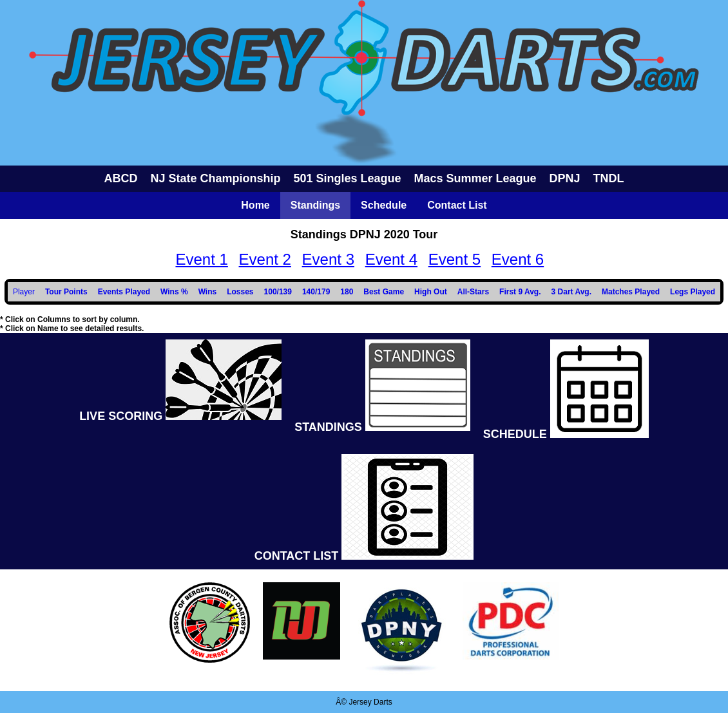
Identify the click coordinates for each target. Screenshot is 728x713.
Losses (240, 292)
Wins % (174, 292)
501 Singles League (347, 178)
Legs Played (693, 292)
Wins (208, 292)
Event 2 (265, 259)
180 (347, 292)
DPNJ (565, 178)
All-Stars (473, 292)
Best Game (384, 292)
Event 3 (328, 259)
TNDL (609, 178)
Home (255, 205)
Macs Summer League (475, 178)
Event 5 (455, 259)
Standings (315, 205)
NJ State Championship (215, 178)
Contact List (457, 205)
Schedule (384, 205)
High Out (431, 292)
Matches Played (631, 292)
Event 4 (391, 259)
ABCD (120, 178)
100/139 (278, 292)
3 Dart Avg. (571, 292)
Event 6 (518, 259)
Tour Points (66, 292)
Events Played (124, 292)
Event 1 (201, 259)
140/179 (316, 292)
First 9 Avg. (520, 292)
